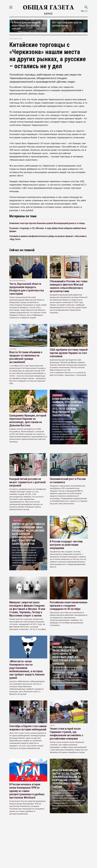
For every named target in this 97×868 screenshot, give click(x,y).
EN (86, 11)
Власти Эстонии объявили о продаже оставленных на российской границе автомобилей (26, 357)
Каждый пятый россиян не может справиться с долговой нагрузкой (27, 482)
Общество (17, 521)
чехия (52, 725)
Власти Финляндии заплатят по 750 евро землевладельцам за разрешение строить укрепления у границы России (67, 779)
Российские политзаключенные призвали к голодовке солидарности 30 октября (69, 606)
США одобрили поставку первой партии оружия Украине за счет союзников (69, 353)
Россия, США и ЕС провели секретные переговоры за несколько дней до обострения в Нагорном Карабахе (68, 655)
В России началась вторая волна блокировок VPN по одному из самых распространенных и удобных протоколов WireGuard (27, 791)
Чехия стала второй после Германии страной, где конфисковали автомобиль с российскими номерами (66, 734)
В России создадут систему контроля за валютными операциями (66, 545)
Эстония (13, 349)
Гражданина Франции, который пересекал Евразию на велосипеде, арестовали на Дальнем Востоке (28, 420)
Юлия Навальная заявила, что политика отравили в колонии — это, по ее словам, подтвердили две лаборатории (68, 407)
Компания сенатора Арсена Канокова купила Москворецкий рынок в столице (47, 223)
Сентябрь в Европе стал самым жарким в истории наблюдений (28, 728)
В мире (56, 644)
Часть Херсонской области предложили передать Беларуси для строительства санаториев (27, 289)
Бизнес (48, 14)
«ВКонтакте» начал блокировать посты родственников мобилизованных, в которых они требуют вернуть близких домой (27, 670)
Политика (57, 395)
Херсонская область (17, 281)
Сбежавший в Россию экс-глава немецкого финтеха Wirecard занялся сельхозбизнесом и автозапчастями (69, 286)
